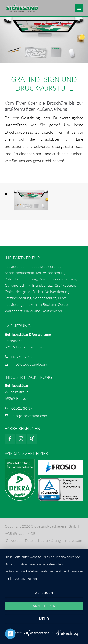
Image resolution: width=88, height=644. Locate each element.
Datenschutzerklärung (43, 540)
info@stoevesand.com (29, 364)
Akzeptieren (44, 606)
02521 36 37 (22, 357)
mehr (44, 619)
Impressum (73, 540)
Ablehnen (44, 593)
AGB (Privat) (15, 533)
